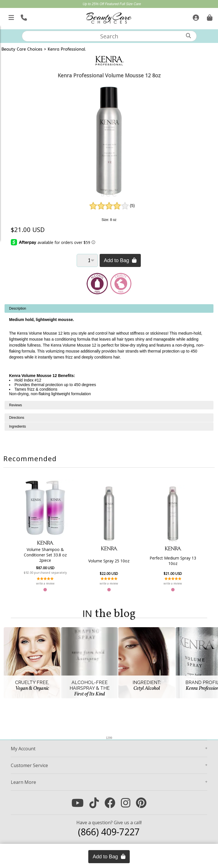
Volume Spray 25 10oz (109, 561)
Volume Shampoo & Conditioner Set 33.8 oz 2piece (47, 555)
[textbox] (109, 36)
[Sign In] (195, 16)
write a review (47, 583)
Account (23, 749)
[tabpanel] (109, 353)
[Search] (188, 36)
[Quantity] (87, 260)
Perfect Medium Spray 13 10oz (171, 561)
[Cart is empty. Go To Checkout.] (209, 16)
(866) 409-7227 (109, 832)
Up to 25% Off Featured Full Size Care (112, 4)
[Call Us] (23, 16)
